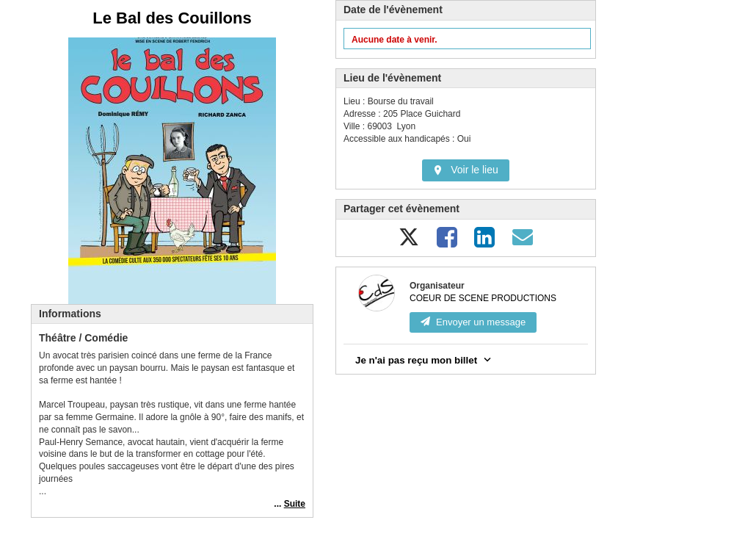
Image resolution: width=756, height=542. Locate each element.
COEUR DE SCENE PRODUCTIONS (483, 298)
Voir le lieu (466, 170)
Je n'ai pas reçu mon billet (425, 359)
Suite (295, 504)
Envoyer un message (473, 322)
